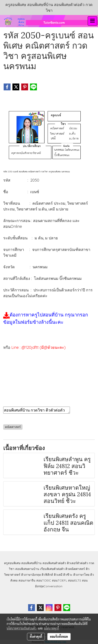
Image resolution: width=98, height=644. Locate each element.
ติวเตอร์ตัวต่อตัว (77, 563)
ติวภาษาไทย (81, 575)
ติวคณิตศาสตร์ (75, 569)
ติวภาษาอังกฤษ (31, 575)
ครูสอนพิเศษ (12, 563)
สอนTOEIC (44, 580)
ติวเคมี (58, 575)
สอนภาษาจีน (27, 580)
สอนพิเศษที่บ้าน (31, 563)
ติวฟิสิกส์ (47, 575)
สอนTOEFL (60, 580)
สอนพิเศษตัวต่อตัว (54, 563)
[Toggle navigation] (92, 21)
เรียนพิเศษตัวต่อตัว (53, 569)
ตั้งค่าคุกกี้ (36, 637)
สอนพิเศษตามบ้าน (27, 569)
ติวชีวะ (68, 575)
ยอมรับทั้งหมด (59, 637)
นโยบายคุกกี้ (51, 628)
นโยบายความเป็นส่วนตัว (22, 628)
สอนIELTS (75, 580)
